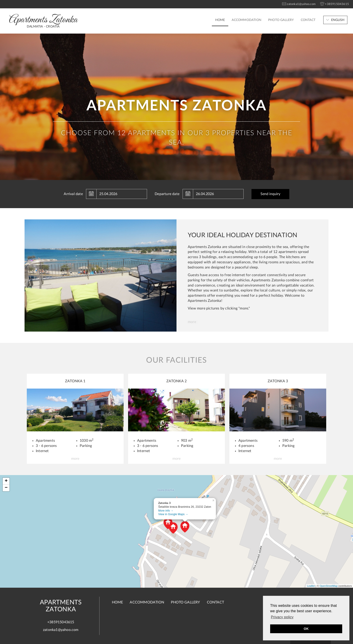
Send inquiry (270, 194)
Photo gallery (281, 20)
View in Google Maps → (173, 514)
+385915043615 (61, 622)
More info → (166, 511)
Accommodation (247, 20)
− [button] (6, 488)
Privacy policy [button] (282, 617)
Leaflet (311, 586)
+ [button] (6, 481)
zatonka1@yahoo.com (61, 630)
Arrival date (73, 194)
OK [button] (306, 629)
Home (220, 20)
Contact (308, 20)
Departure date (167, 194)
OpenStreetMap (329, 586)
